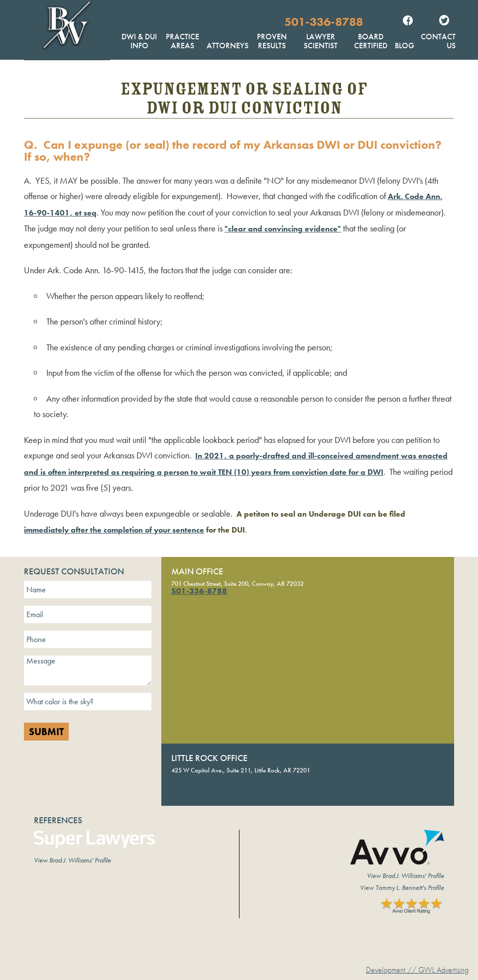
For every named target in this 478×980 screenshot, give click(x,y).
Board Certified (371, 41)
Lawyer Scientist (321, 41)
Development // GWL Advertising (417, 970)
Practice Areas (182, 41)
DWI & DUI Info (139, 41)
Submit (46, 732)
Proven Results (272, 41)
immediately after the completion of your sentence (114, 530)
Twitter (444, 22)
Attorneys (228, 46)
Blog (405, 46)
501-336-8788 (324, 22)
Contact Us (438, 41)
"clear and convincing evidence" (283, 229)
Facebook (408, 22)
